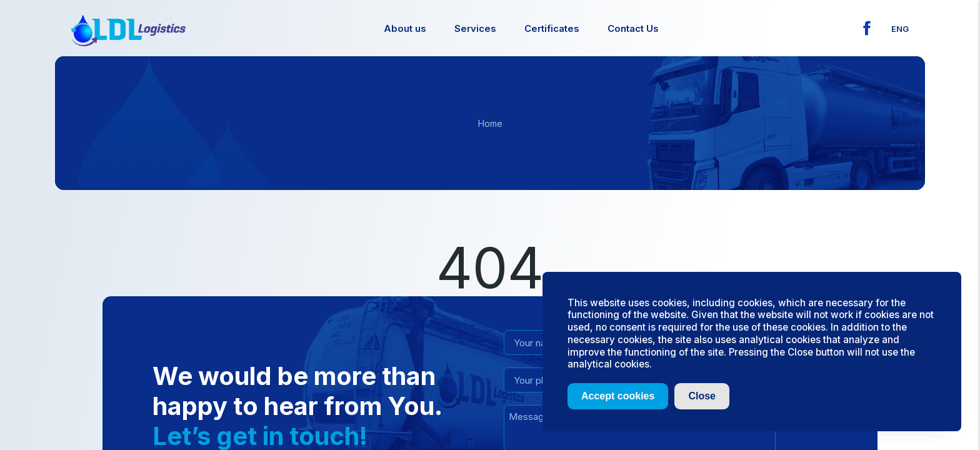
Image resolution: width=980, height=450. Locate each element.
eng (900, 29)
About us (405, 28)
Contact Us (633, 28)
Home (490, 123)
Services (475, 28)
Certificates (552, 28)
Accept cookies (618, 396)
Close (702, 396)
